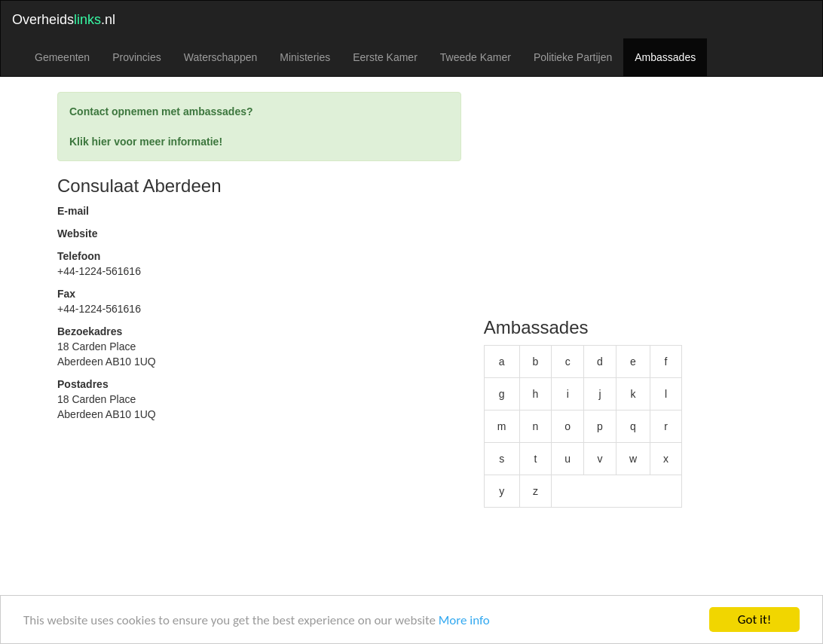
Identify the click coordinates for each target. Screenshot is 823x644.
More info (464, 620)
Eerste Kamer (385, 57)
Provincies (137, 57)
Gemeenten (62, 57)
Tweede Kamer (476, 57)
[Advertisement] (259, 535)
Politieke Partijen (573, 57)
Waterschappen (221, 57)
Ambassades (665, 57)
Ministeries (305, 57)
